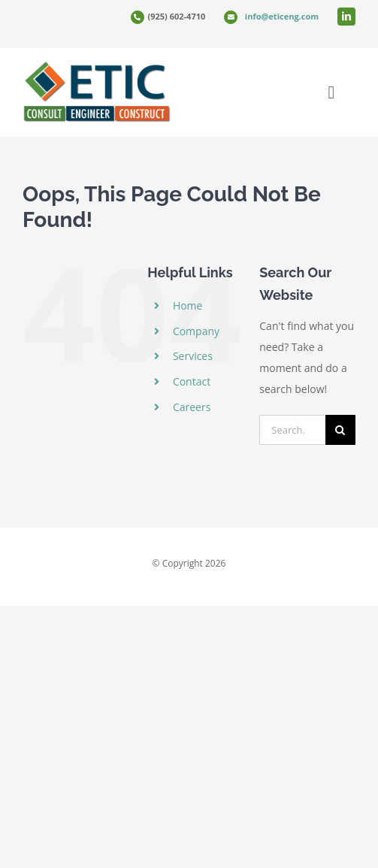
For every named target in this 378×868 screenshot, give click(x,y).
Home (188, 305)
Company (196, 331)
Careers (192, 407)
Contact (192, 381)
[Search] (340, 430)
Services (193, 356)
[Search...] (292, 430)
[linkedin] (346, 17)
